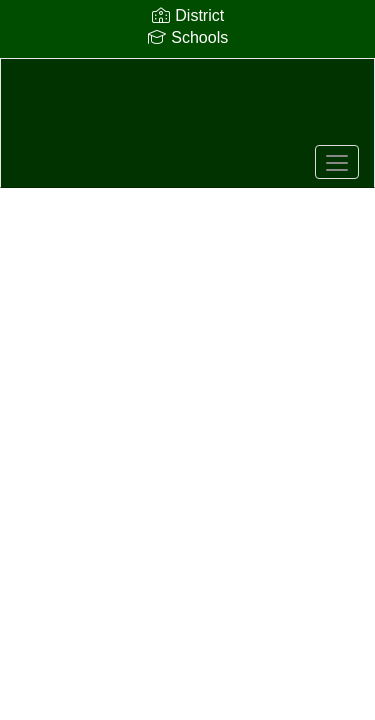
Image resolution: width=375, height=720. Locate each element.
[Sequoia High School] (187, 108)
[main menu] (337, 162)
